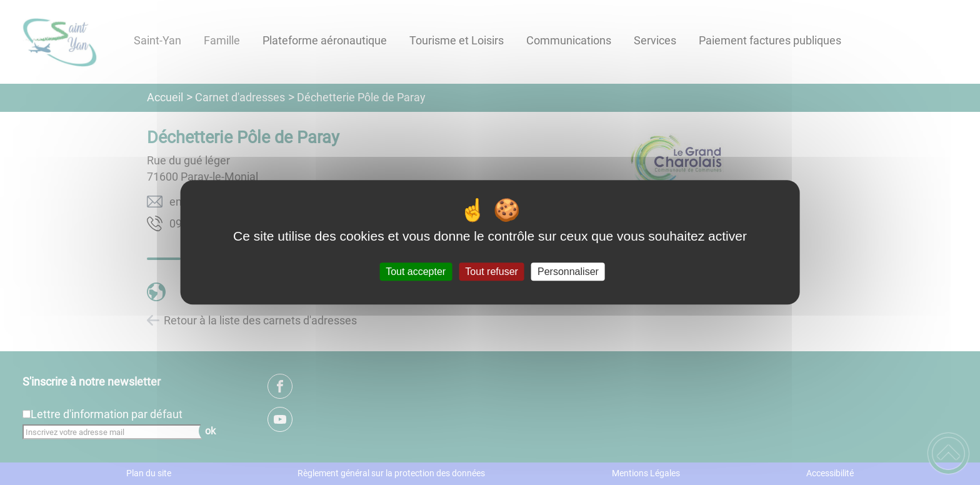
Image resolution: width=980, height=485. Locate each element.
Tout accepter (416, 272)
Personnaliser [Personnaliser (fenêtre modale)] (568, 272)
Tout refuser (491, 272)
